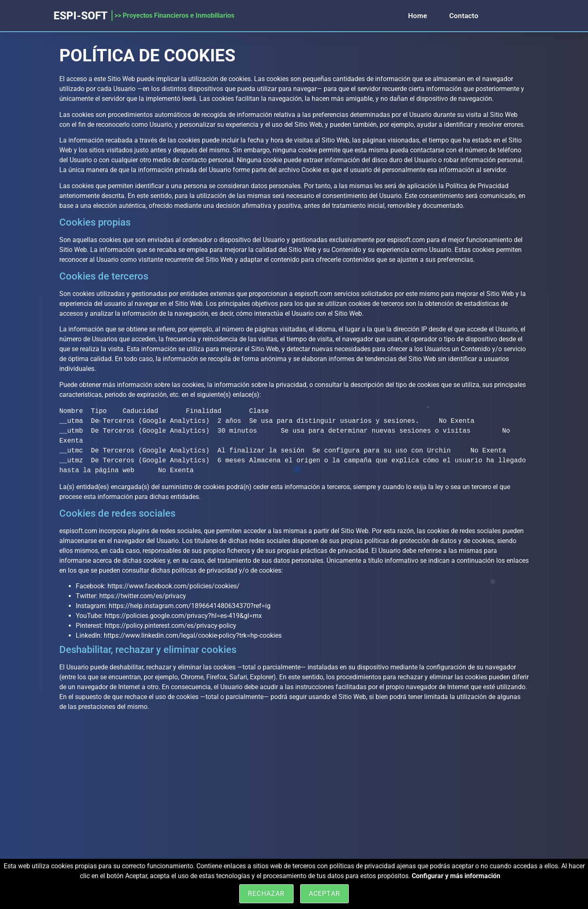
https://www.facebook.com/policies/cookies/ (174, 586)
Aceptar (324, 894)
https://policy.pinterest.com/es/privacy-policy (170, 626)
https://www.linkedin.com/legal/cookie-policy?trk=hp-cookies (193, 635)
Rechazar (266, 894)
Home (418, 16)
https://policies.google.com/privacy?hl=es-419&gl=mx (183, 616)
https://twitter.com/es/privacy (143, 596)
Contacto (464, 16)
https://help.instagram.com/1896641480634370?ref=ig (190, 606)
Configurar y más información (456, 876)
